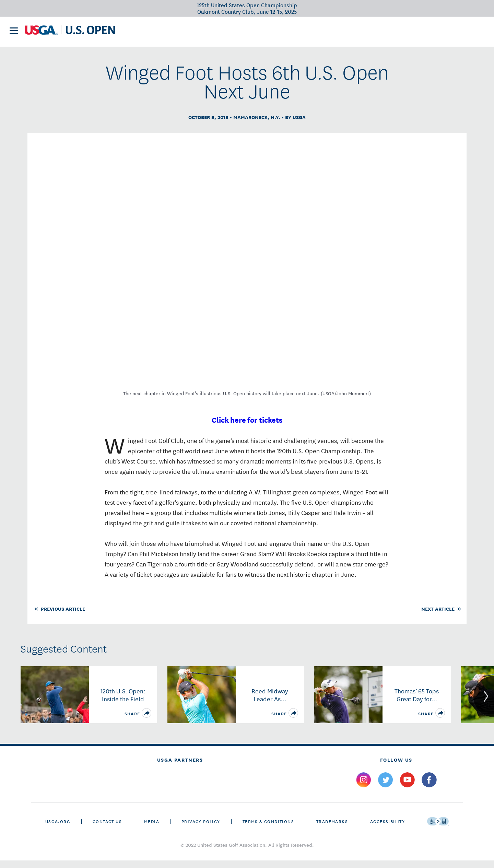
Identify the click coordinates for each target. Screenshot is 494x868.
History (292, 33)
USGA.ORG (58, 829)
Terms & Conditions (268, 829)
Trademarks (332, 829)
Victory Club (207, 33)
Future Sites (253, 33)
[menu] (14, 34)
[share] (146, 720)
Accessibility (387, 829)
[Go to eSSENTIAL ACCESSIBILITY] (438, 829)
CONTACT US (107, 829)
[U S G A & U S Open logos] (70, 33)
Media (152, 829)
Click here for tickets (247, 427)
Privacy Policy (201, 829)
